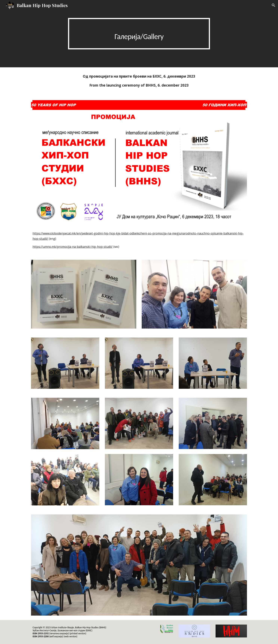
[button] (274, 5)
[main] (139, 34)
